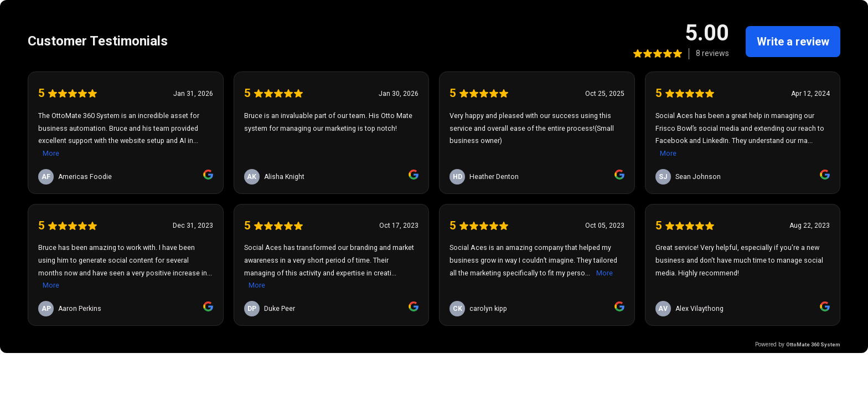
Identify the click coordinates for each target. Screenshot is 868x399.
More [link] (51, 153)
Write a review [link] (793, 42)
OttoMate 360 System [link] (813, 344)
